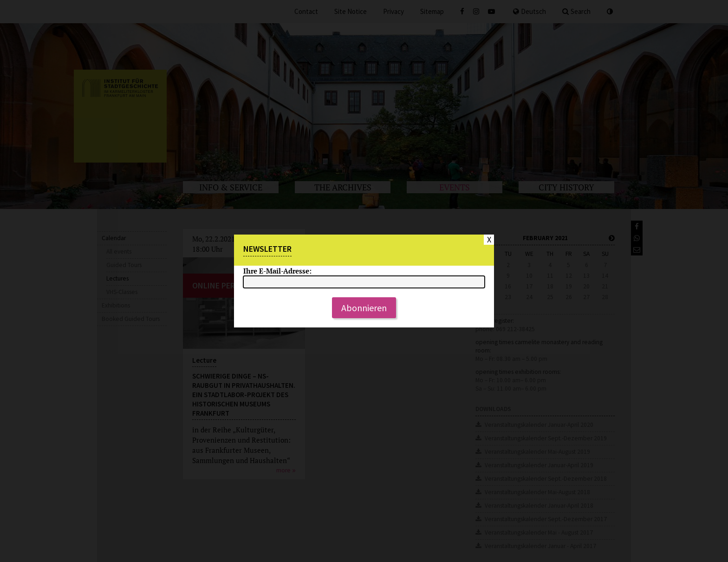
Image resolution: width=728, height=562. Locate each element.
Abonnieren (364, 308)
